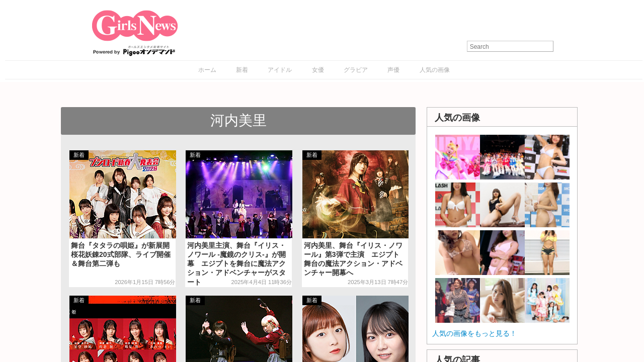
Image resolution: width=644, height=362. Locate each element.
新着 (242, 70)
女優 (318, 70)
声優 (393, 70)
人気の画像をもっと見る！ (474, 333)
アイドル (280, 70)
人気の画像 (435, 70)
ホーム (207, 70)
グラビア (356, 70)
